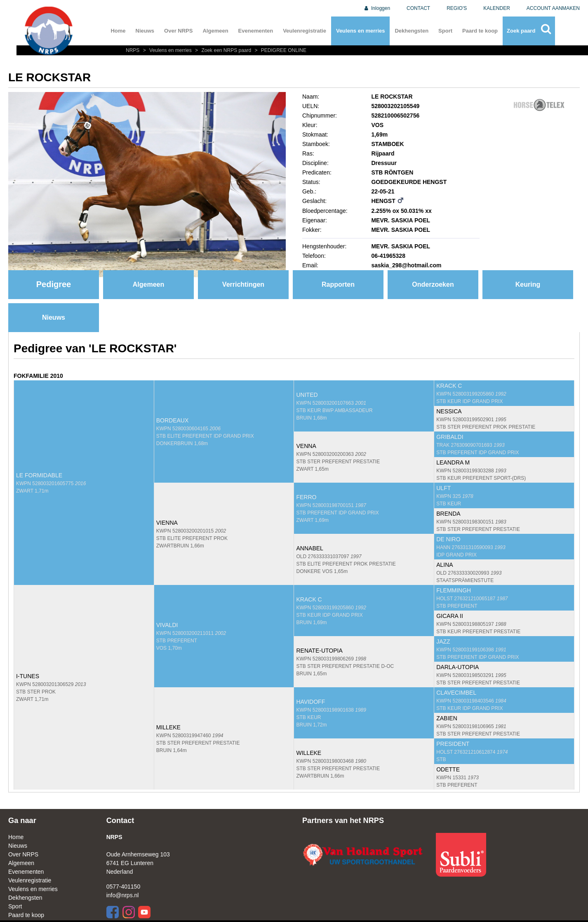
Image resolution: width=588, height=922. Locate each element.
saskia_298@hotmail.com (406, 265)
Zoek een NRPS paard (223, 50)
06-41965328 (388, 256)
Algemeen (215, 31)
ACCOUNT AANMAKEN (553, 8)
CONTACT (418, 8)
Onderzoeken (433, 284)
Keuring (528, 284)
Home (118, 31)
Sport (445, 31)
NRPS (133, 50)
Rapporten (338, 284)
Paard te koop (480, 31)
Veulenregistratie (305, 31)
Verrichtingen (243, 284)
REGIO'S (457, 8)
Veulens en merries (361, 31)
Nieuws (145, 31)
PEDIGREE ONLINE (280, 50)
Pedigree (54, 284)
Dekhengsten (412, 31)
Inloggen (377, 8)
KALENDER (497, 8)
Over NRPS (178, 31)
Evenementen (256, 31)
